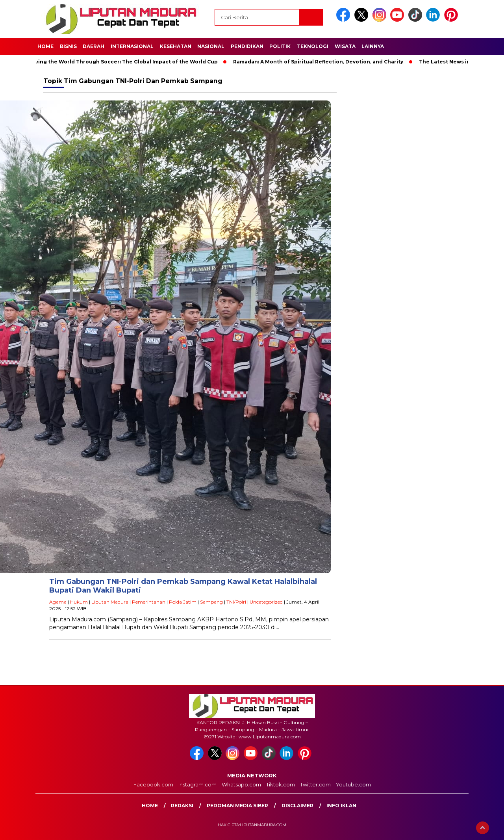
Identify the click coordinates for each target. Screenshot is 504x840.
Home (45, 46)
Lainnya (373, 46)
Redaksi (182, 806)
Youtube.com (353, 784)
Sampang (211, 602)
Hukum (79, 602)
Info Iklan (341, 806)
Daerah (94, 46)
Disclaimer (297, 806)
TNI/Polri (236, 602)
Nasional (211, 46)
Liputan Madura (110, 602)
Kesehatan (176, 46)
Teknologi (313, 46)
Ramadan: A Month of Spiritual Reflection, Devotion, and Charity (321, 62)
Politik (280, 46)
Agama (58, 602)
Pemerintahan (149, 602)
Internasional (132, 46)
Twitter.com (315, 784)
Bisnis (68, 46)
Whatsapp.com (241, 784)
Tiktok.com (281, 784)
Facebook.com (153, 784)
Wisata (345, 46)
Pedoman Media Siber (237, 806)
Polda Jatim (183, 602)
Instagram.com (197, 784)
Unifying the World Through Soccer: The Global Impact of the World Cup (124, 62)
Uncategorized (266, 602)
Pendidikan (247, 46)
